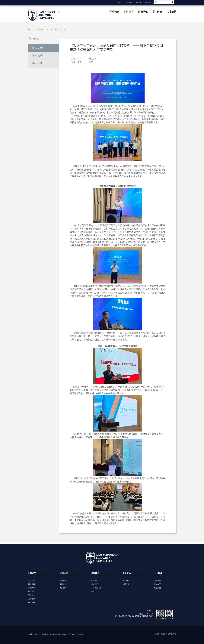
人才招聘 (119, 2)
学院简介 (32, 581)
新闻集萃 (129, 12)
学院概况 (114, 12)
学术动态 (126, 581)
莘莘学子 (138, 2)
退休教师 (94, 584)
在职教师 (94, 581)
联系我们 (148, 2)
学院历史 (32, 588)
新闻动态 (54, 29)
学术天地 (157, 12)
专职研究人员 (96, 588)
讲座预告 (37, 63)
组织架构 (32, 591)
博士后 (94, 591)
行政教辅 (32, 602)
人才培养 (171, 12)
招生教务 (129, 2)
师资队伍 (143, 12)
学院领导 (32, 584)
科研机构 (126, 584)
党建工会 (32, 595)
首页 (30, 29)
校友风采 (157, 588)
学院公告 (37, 56)
